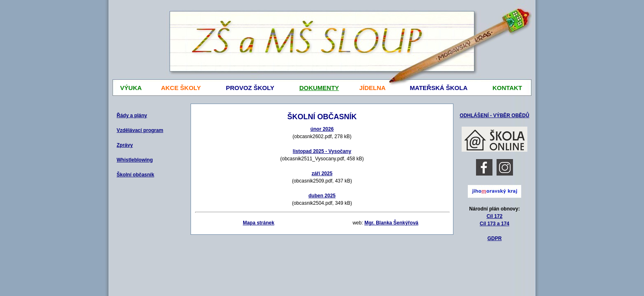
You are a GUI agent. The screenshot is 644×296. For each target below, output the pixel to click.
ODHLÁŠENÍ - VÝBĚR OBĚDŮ (494, 116)
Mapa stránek (259, 223)
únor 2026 (322, 129)
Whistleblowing (135, 160)
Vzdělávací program (140, 130)
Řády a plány (132, 116)
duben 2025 (322, 196)
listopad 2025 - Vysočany (322, 151)
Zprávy (125, 145)
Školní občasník (135, 175)
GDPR (495, 238)
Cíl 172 (495, 216)
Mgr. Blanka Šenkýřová (391, 223)
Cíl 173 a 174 (494, 224)
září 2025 (322, 173)
